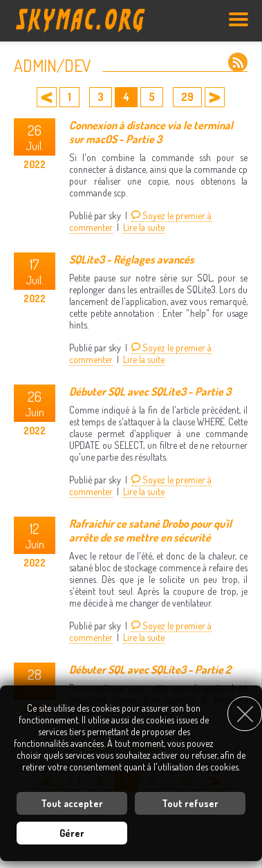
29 (187, 97)
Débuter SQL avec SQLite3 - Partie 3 (150, 391)
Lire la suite (144, 227)
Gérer (72, 833)
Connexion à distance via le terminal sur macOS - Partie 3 (151, 132)
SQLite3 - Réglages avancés (132, 259)
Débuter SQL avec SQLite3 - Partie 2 (150, 670)
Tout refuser (190, 803)
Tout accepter (72, 803)
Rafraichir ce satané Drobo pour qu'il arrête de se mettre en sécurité (150, 530)
